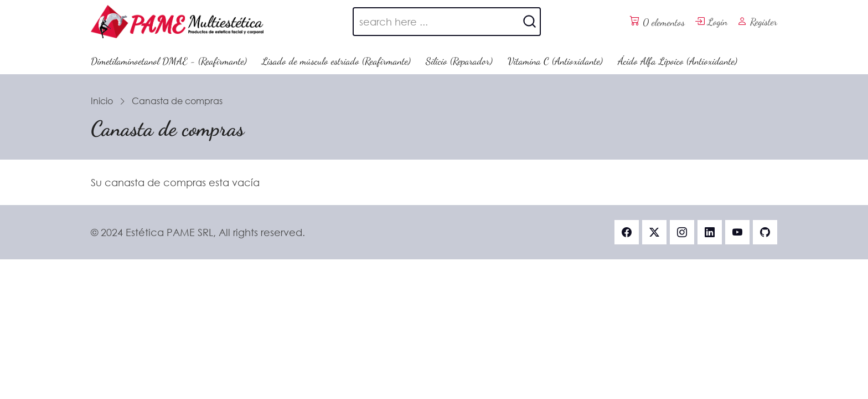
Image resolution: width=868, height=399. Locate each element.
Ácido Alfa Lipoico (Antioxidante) (678, 61)
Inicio (102, 101)
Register (757, 22)
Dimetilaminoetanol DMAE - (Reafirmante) (169, 61)
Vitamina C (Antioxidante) (555, 61)
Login (711, 22)
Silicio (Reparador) (459, 61)
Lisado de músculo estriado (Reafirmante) (336, 61)
